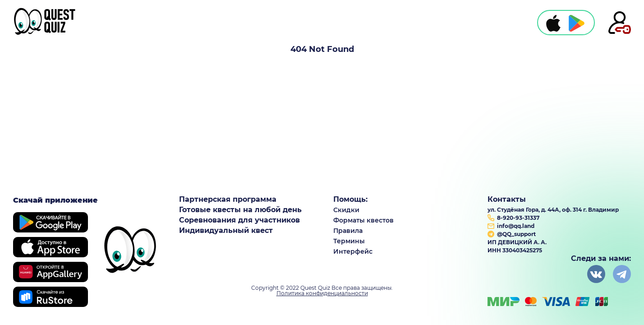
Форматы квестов (363, 220)
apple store (553, 23)
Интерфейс (353, 251)
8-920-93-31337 (518, 218)
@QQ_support (516, 234)
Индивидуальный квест (226, 231)
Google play (51, 222)
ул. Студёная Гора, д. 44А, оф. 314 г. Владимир (553, 210)
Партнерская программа (228, 200)
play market (576, 23)
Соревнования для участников (239, 220)
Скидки (346, 210)
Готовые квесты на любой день (240, 210)
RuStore (51, 297)
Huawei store (51, 272)
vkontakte (596, 274)
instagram (622, 274)
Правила (348, 231)
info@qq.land (516, 226)
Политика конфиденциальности (322, 293)
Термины (349, 241)
